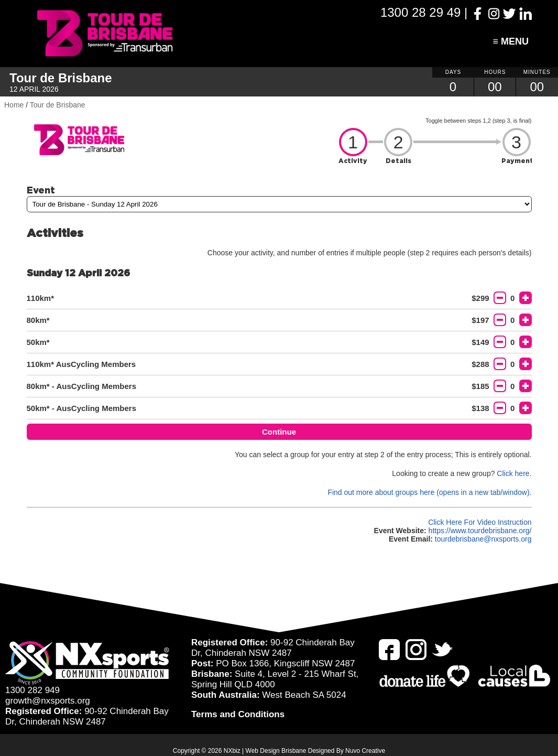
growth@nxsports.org (48, 701)
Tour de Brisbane (58, 105)
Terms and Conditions (238, 714)
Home (14, 105)
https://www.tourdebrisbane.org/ (480, 531)
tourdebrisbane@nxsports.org (483, 539)
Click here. (514, 473)
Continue (279, 432)
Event (41, 190)
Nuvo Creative (365, 751)
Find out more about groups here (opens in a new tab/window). (429, 492)
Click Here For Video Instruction (480, 522)
